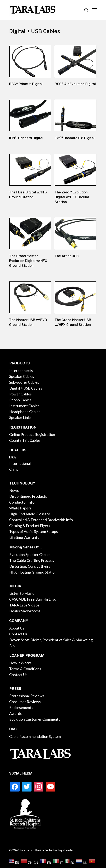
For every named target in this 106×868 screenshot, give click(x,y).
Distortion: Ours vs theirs (30, 566)
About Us (17, 628)
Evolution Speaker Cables (30, 554)
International (20, 463)
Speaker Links (20, 417)
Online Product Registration (32, 434)
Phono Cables (20, 400)
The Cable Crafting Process (32, 560)
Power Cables (20, 394)
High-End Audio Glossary (30, 514)
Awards (15, 713)
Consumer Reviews (25, 702)
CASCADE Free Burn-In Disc (33, 599)
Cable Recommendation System (35, 736)
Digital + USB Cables (26, 388)
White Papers (20, 508)
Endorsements (21, 707)
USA (13, 457)
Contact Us (18, 634)
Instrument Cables (24, 406)
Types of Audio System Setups (33, 531)
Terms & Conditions (25, 669)
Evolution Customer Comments (35, 719)
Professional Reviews (27, 696)
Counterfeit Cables (25, 440)
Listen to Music (22, 593)
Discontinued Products (28, 496)
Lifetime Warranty (24, 537)
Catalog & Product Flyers (30, 526)
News (14, 490)
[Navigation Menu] (95, 10)
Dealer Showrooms (25, 611)
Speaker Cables (22, 376)
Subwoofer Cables (24, 382)
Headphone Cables (25, 412)
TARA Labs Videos (24, 605)
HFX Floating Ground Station (33, 572)
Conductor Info (22, 502)
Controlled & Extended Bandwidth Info (41, 520)
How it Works (20, 663)
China (14, 469)
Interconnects (21, 371)
